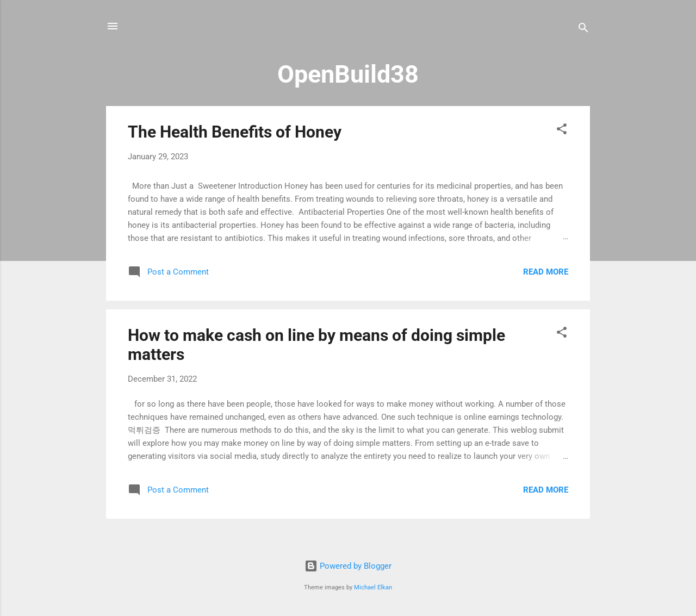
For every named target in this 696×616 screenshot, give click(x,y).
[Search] (583, 30)
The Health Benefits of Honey (235, 132)
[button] (562, 131)
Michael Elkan (373, 587)
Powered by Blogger (348, 566)
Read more (546, 272)
